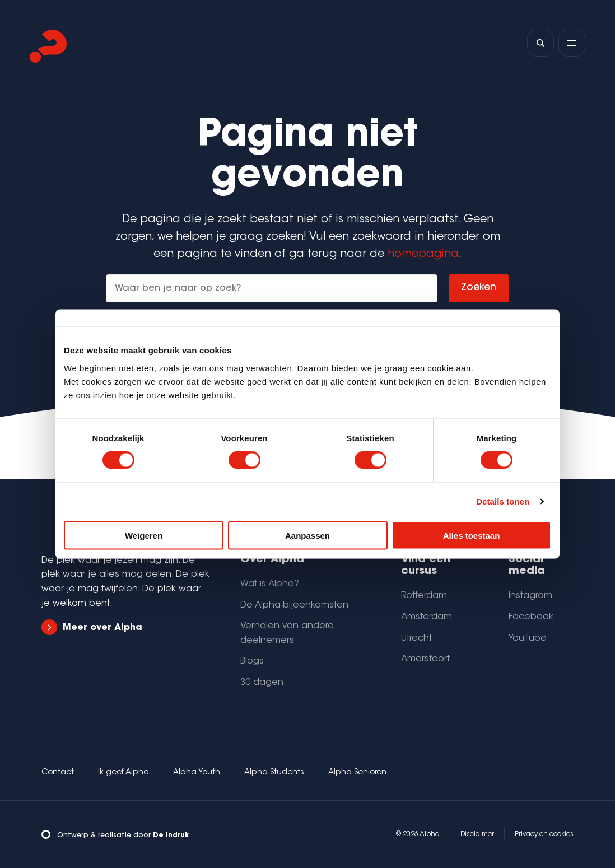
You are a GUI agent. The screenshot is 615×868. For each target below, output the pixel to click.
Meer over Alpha (92, 627)
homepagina (423, 255)
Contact (58, 773)
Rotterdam (424, 596)
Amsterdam (427, 617)
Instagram (530, 596)
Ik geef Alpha (124, 773)
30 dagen (262, 683)
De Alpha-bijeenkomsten (294, 605)
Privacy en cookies (544, 834)
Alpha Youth (197, 773)
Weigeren (144, 535)
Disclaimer (477, 834)
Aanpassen (307, 535)
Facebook (531, 617)
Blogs (252, 661)
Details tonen (503, 501)
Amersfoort (425, 659)
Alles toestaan (472, 535)
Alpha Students (274, 773)
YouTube (528, 638)
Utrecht (416, 638)
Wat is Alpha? (270, 584)
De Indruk (171, 836)
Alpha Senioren (357, 773)
